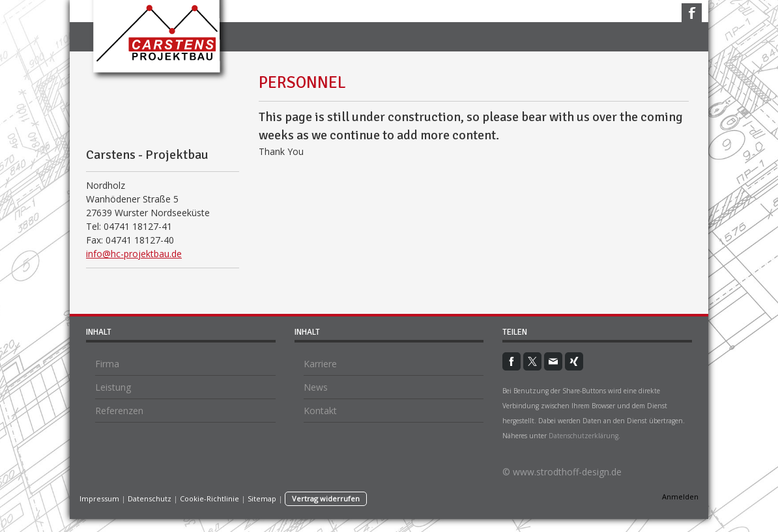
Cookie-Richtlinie (209, 498)
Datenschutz (150, 498)
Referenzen (119, 411)
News (316, 387)
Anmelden (680, 497)
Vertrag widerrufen (326, 498)
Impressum (99, 498)
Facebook (692, 13)
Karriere (320, 364)
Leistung (113, 387)
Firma (107, 364)
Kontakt (320, 411)
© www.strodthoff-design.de (562, 472)
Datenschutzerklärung (583, 436)
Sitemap (262, 498)
